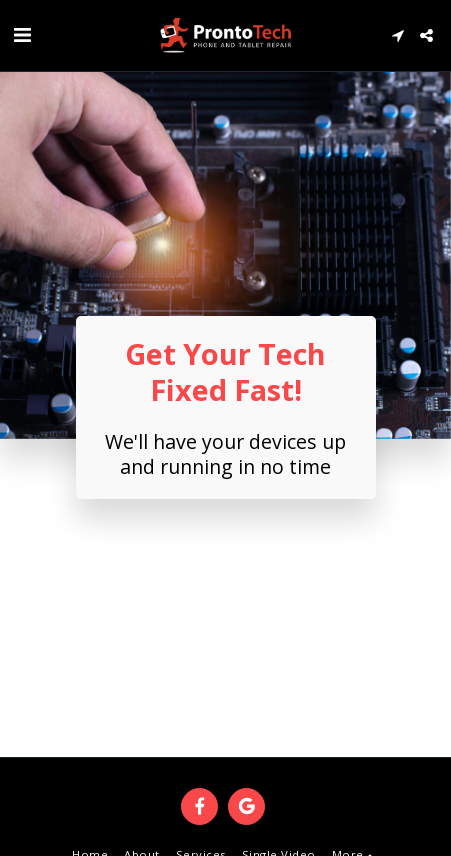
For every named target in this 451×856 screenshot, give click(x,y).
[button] (22, 34)
